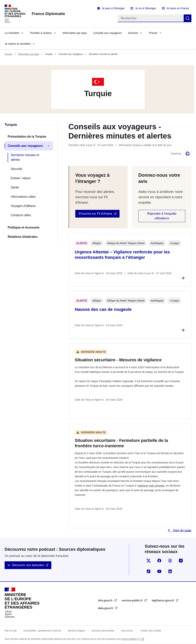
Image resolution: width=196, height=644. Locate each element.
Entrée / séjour (21, 178)
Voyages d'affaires (23, 206)
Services (133, 33)
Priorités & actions (41, 33)
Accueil (8, 54)
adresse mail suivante (151, 486)
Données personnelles (103, 631)
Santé (15, 187)
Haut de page (182, 530)
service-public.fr (133, 600)
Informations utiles (23, 197)
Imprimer (188, 154)
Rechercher (188, 18)
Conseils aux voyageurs (108, 33)
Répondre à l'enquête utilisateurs (162, 216)
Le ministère (12, 33)
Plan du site (11, 631)
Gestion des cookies (151, 631)
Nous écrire (127, 631)
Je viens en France (178, 8)
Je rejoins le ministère (18, 44)
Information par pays (75, 33)
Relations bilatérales (23, 237)
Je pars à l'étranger (113, 8)
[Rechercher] (151, 18)
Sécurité (16, 169)
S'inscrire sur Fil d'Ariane (95, 214)
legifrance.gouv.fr (163, 600)
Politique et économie (24, 227)
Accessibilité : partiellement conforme (42, 631)
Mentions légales (76, 631)
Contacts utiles (21, 215)
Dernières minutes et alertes (25, 157)
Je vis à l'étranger (145, 8)
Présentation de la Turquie (27, 137)
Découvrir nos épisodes (28, 565)
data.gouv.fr (106, 608)
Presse (153, 33)
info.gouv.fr (106, 600)
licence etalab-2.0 (131, 639)
